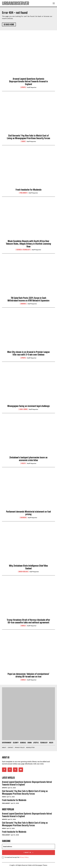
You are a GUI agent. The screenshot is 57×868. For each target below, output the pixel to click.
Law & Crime (23, 409)
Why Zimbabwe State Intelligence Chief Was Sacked (28, 567)
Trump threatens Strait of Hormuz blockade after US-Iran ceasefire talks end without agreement (28, 621)
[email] (29, 846)
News (23, 141)
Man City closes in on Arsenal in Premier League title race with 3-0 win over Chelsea (28, 353)
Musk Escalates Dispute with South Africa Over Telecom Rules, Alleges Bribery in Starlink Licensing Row (28, 244)
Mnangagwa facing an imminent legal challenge (29, 406)
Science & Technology (23, 250)
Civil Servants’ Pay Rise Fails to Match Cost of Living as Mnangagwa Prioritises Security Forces (29, 137)
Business (23, 518)
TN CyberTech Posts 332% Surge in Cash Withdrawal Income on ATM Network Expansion (28, 299)
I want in (29, 853)
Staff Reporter (32, 87)
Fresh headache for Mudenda (29, 190)
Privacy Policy (24, 857)
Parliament (23, 193)
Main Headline (23, 572)
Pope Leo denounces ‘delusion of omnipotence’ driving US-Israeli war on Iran (28, 675)
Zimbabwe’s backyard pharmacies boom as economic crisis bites (28, 459)
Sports (23, 87)
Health (23, 463)
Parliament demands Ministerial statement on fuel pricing (28, 513)
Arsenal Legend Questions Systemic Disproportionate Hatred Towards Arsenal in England (29, 81)
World (23, 626)
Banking (23, 304)
